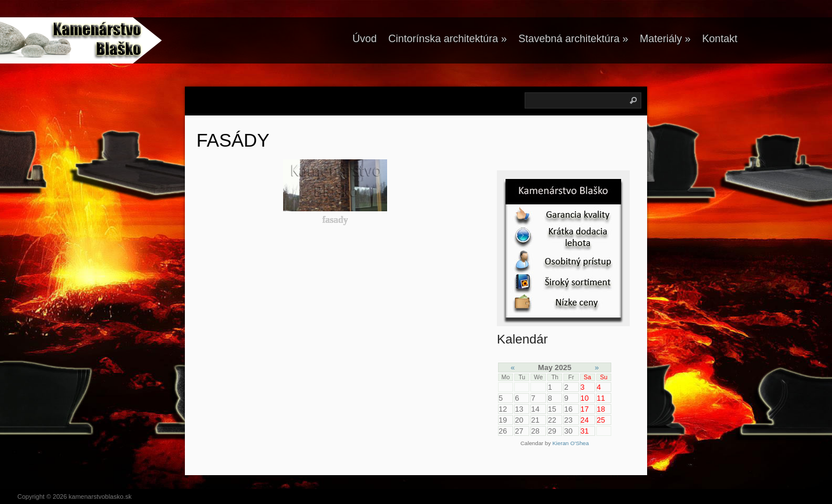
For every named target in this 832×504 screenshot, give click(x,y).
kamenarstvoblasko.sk (100, 496)
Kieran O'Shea (571, 443)
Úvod (365, 39)
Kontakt (720, 39)
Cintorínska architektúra (447, 39)
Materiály (665, 39)
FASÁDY (233, 140)
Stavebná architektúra (573, 39)
